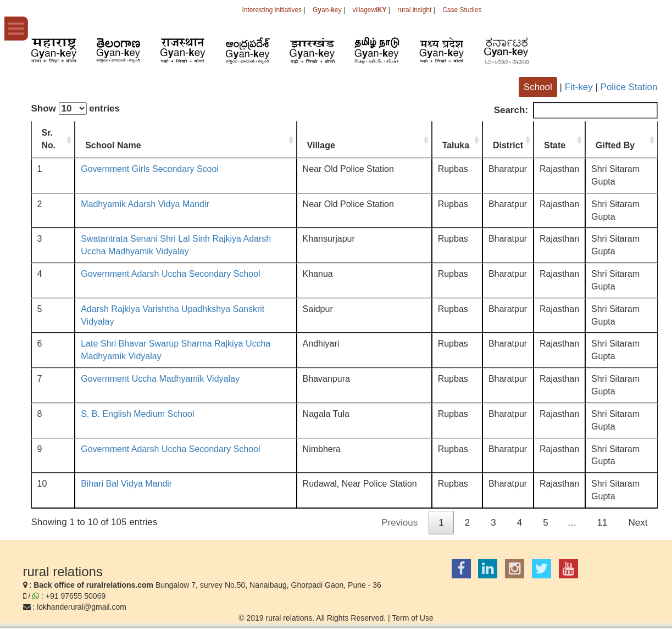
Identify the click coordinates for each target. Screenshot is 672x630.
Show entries (76, 108)
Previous (399, 523)
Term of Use (412, 618)
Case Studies (462, 10)
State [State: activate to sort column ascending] (555, 145)
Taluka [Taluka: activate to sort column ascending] (456, 145)
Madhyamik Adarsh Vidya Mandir (145, 204)
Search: (576, 110)
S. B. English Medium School (137, 414)
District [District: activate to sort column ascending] (508, 145)
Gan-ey (327, 10)
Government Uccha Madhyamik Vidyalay (160, 379)
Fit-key (579, 87)
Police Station (629, 87)
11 (602, 523)
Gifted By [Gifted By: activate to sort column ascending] (615, 145)
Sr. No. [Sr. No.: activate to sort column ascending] (49, 139)
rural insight (414, 10)
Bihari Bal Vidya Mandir (126, 484)
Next (638, 523)
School (538, 87)
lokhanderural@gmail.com (82, 607)
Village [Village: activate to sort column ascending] (321, 145)
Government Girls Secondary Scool (150, 169)
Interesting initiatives (272, 10)
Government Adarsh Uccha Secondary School (170, 274)
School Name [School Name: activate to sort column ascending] (113, 145)
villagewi (369, 10)
